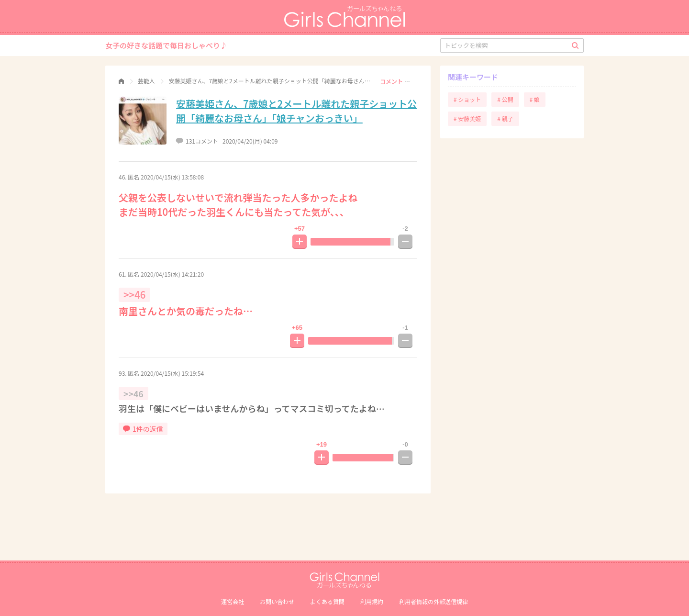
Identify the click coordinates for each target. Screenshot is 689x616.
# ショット (467, 99)
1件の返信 (143, 429)
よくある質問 (327, 601)
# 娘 (535, 99)
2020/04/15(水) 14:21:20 (172, 274)
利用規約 (372, 601)
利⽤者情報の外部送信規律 (433, 601)
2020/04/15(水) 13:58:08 (172, 177)
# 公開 (505, 99)
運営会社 (233, 601)
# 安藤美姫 (467, 118)
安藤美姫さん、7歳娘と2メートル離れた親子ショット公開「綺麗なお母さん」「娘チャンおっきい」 (296, 111)
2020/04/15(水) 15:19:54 (172, 373)
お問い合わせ (277, 601)
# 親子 (505, 118)
